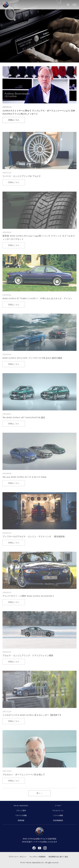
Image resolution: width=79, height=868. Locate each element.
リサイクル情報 (21, 816)
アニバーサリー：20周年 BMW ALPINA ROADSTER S (28, 602)
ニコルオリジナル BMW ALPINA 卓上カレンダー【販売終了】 (32, 721)
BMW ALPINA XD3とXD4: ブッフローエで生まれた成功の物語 (32, 364)
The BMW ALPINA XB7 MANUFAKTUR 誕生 (24, 424)
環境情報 (21, 821)
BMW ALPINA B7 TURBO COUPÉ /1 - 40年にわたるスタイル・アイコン (37, 305)
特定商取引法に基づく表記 (58, 857)
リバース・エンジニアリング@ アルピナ (22, 183)
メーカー (58, 806)
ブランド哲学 (21, 811)
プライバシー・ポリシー (18, 857)
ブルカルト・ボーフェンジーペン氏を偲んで (24, 781)
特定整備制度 (58, 821)
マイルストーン (58, 811)
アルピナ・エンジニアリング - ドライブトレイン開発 (28, 662)
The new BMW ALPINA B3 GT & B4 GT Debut (24, 483)
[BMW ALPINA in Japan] (6, 5)
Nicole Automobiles (21, 806)
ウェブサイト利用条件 (38, 857)
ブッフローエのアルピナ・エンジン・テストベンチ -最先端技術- (34, 543)
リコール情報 (58, 816)
